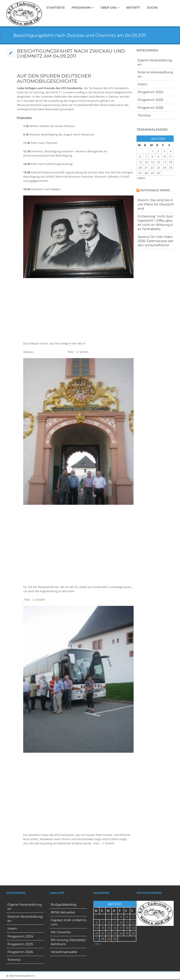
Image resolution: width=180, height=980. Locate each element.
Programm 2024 (150, 92)
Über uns (110, 8)
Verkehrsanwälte (64, 952)
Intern (142, 84)
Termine (144, 115)
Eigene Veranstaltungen (155, 62)
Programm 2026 (150, 108)
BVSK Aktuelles (63, 912)
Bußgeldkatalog (64, 904)
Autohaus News (155, 190)
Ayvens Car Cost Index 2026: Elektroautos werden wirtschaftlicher (156, 241)
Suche (152, 8)
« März (141, 178)
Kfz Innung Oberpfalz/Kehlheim (68, 942)
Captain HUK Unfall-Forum (69, 922)
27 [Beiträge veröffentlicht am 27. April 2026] (140, 173)
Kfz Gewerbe (61, 932)
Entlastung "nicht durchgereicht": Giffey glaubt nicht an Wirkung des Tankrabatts (156, 223)
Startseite (56, 8)
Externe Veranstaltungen (155, 74)
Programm (83, 8)
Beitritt (133, 8)
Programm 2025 (150, 100)
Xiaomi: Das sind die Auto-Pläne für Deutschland (156, 204)
